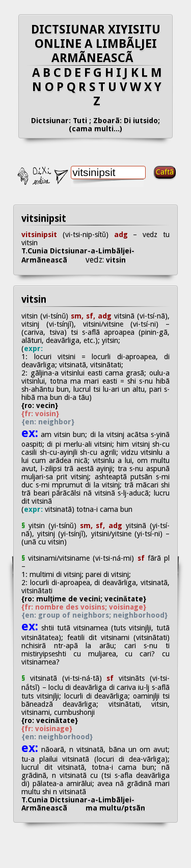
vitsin (115, 260)
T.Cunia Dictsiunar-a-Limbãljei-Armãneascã (78, 255)
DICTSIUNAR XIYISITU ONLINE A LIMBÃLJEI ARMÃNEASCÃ (96, 44)
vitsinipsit (44, 219)
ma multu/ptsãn (115, 808)
